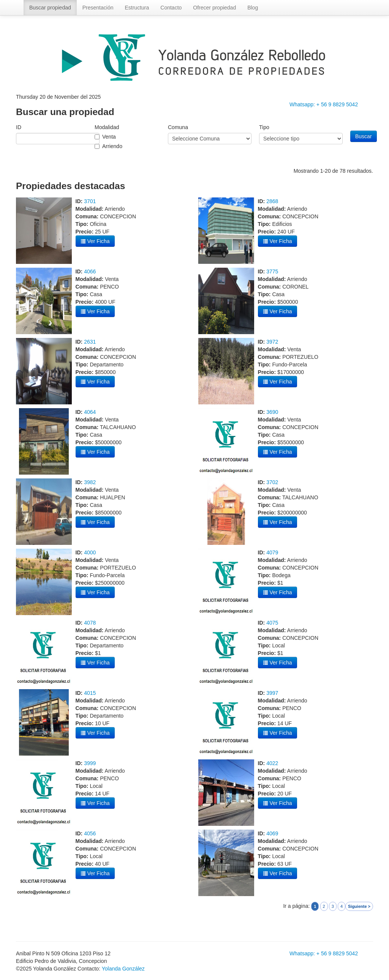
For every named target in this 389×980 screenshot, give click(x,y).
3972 (272, 342)
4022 (272, 763)
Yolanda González (123, 969)
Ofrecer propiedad (214, 8)
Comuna (178, 127)
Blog (253, 8)
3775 (272, 271)
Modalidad (107, 127)
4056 (90, 833)
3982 (90, 482)
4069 (272, 833)
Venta (109, 137)
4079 (272, 552)
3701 (90, 201)
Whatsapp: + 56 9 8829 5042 (324, 104)
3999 (90, 763)
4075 (272, 623)
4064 (90, 412)
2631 (90, 342)
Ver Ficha (95, 241)
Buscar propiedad (50, 8)
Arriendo (112, 146)
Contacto (171, 8)
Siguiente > (359, 906)
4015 (90, 693)
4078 (90, 623)
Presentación (98, 8)
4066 (90, 271)
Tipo (264, 127)
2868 (272, 201)
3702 (272, 482)
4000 (90, 552)
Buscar (364, 136)
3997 (272, 693)
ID (19, 127)
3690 (272, 412)
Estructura (137, 8)
